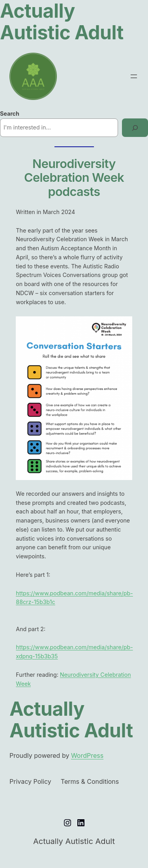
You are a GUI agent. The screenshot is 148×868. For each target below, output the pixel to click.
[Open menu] (134, 76)
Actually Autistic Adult (71, 720)
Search (10, 114)
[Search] (135, 128)
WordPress (87, 755)
